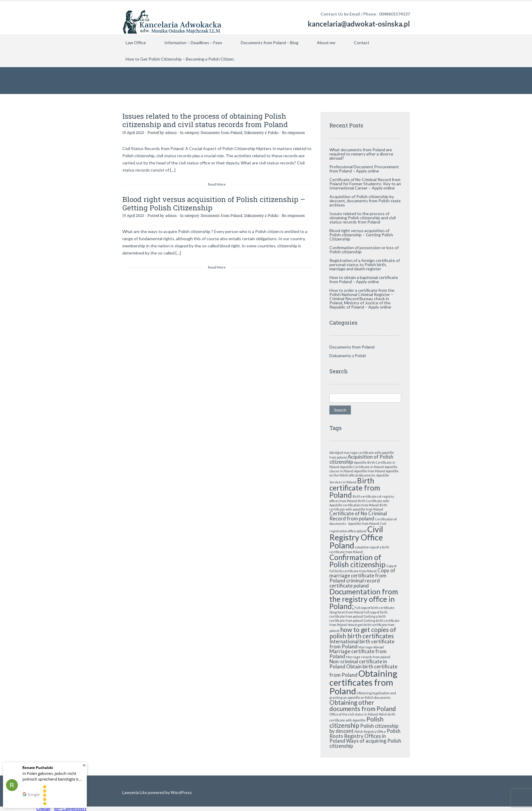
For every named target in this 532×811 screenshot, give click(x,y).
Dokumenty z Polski (261, 132)
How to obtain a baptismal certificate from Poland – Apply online (364, 279)
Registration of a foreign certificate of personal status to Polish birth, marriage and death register (365, 265)
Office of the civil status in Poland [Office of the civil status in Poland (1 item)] (354, 714)
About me (326, 43)
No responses (293, 132)
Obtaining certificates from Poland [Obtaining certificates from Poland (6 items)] (363, 682)
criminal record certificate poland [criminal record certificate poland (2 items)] (355, 583)
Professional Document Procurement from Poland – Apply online (364, 169)
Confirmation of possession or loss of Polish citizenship (364, 250)
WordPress (181, 792)
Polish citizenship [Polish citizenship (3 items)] (356, 722)
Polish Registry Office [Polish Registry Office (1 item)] (370, 731)
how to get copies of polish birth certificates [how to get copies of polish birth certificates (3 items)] (363, 633)
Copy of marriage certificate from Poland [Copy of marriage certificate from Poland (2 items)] (362, 575)
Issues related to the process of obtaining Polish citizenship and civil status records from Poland (203, 120)
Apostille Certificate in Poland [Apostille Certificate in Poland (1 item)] (362, 467)
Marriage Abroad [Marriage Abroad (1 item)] (371, 647)
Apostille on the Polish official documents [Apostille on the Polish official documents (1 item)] (364, 473)
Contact (362, 43)
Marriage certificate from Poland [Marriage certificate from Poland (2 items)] (358, 654)
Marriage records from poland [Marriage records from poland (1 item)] (368, 657)
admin (171, 132)
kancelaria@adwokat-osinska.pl (359, 24)
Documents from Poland (221, 132)
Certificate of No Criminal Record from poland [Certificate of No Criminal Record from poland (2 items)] (358, 516)
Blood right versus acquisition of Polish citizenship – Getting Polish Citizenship (213, 203)
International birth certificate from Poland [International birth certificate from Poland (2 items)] (362, 644)
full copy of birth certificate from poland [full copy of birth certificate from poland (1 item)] (358, 614)
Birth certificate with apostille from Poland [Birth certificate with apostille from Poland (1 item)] (358, 507)
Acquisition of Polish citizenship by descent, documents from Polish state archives (365, 201)
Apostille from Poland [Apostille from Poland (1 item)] (370, 471)
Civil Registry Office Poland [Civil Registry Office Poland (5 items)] (356, 537)
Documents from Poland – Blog (270, 43)
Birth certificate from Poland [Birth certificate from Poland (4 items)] (355, 488)
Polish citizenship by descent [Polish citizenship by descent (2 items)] (364, 728)
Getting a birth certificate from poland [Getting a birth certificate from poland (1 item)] (358, 618)
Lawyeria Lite (135, 792)
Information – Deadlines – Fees (193, 43)
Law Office (136, 43)
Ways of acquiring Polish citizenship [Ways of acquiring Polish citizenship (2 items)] (365, 743)
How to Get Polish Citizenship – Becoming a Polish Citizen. (180, 59)
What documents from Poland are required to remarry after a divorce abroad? (361, 154)
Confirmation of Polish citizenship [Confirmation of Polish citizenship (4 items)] (357, 561)
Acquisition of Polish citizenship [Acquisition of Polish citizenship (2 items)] (361, 459)
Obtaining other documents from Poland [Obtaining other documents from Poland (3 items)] (363, 705)
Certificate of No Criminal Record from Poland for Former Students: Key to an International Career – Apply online (365, 184)
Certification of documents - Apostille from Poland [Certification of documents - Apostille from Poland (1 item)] (363, 521)
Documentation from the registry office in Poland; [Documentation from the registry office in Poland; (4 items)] (364, 599)
